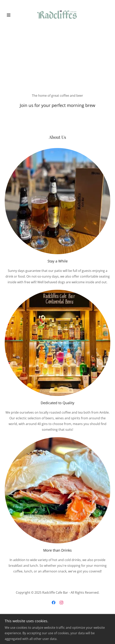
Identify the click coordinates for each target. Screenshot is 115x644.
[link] (57, 15)
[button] (13, 15)
